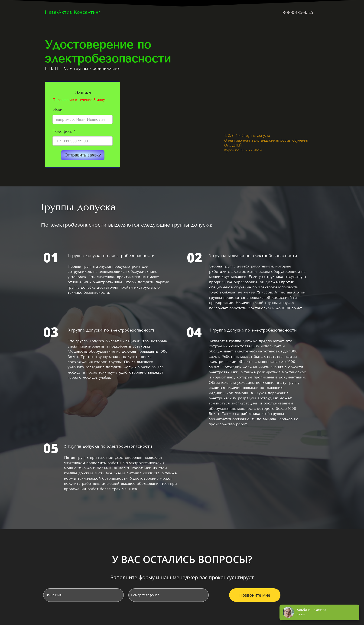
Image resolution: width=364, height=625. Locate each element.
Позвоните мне (255, 595)
